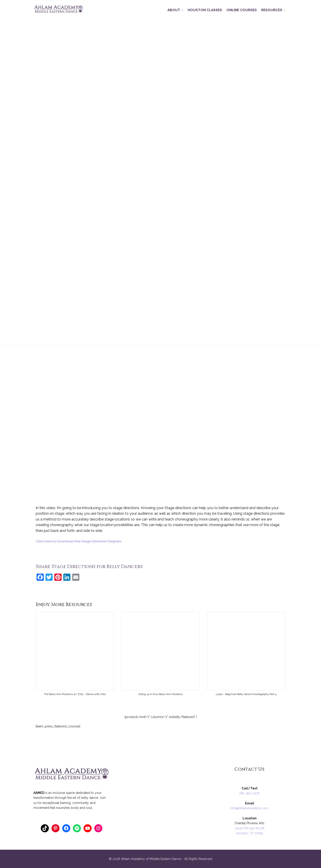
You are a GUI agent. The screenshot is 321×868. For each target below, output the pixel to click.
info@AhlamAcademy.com (249, 808)
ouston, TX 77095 (251, 833)
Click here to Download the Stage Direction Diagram (79, 541)
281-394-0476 (249, 793)
